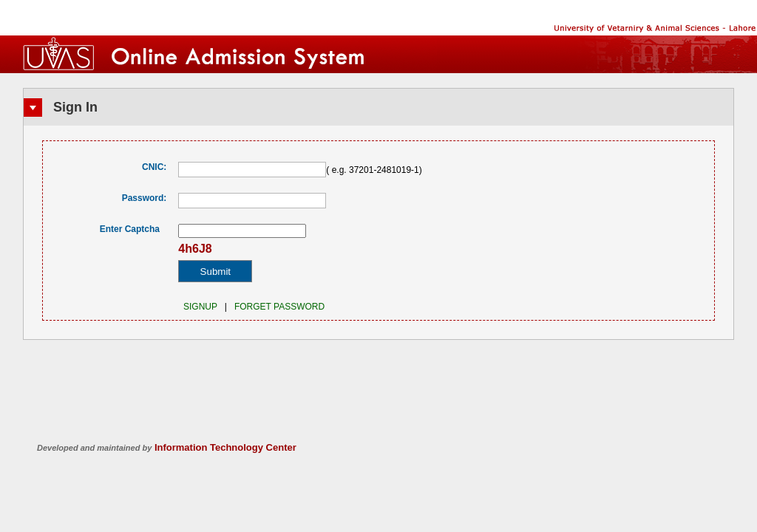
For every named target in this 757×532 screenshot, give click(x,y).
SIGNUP (197, 307)
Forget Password (279, 307)
